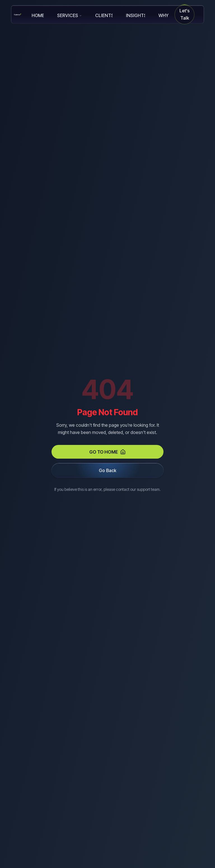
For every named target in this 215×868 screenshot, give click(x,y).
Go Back (107, 470)
